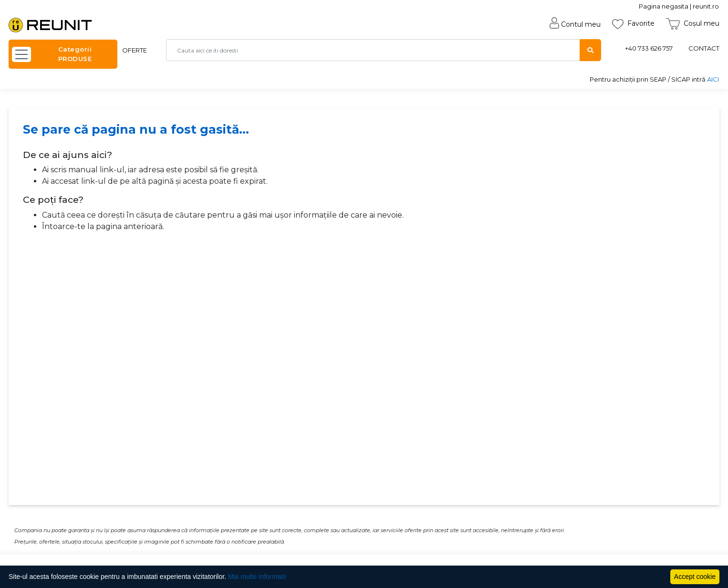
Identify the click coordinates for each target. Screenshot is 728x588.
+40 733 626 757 (649, 48)
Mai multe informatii (257, 577)
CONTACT (704, 48)
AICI (713, 79)
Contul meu (575, 24)
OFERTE (135, 50)
